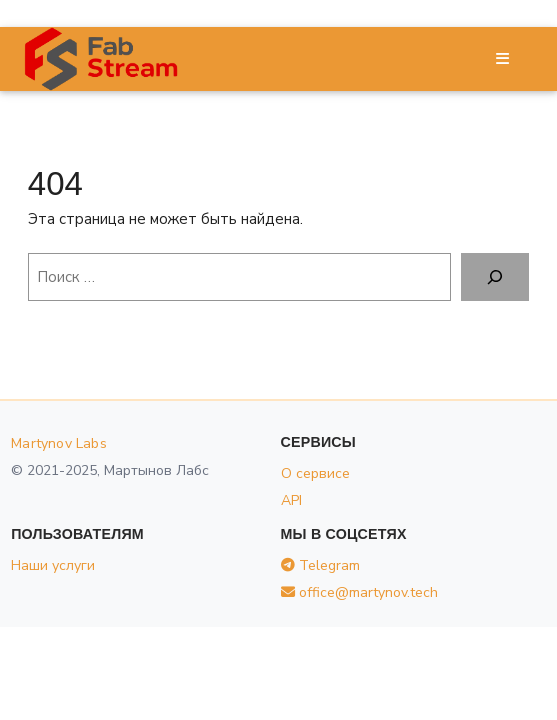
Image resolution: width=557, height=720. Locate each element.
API (291, 500)
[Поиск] (495, 277)
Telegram (320, 565)
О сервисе (315, 473)
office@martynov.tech (359, 592)
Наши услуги (53, 565)
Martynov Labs (59, 443)
